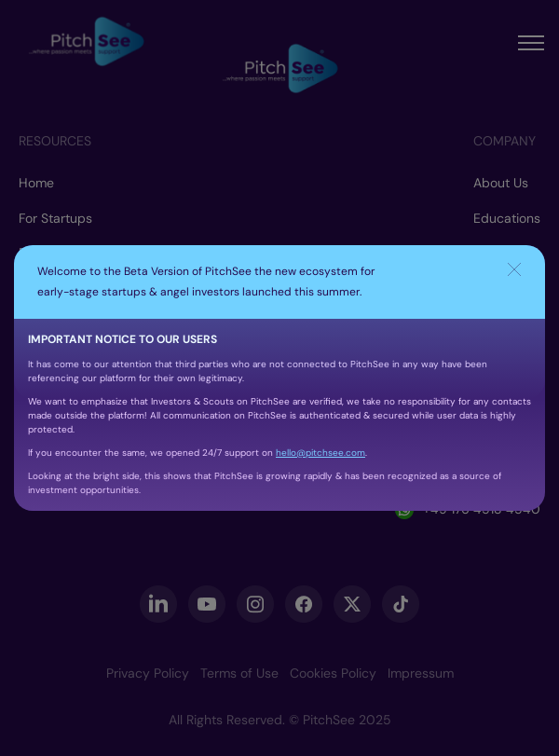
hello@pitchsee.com (320, 453)
